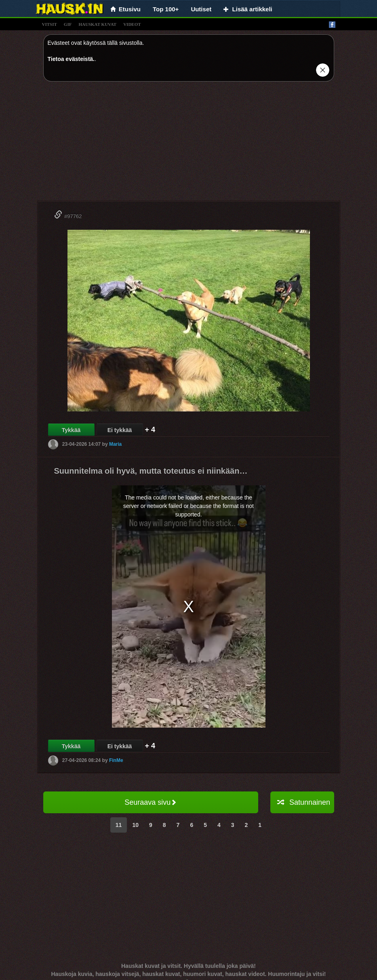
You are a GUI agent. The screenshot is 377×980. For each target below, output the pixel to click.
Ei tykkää (120, 430)
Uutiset (201, 9)
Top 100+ (166, 9)
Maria (115, 444)
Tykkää (71, 430)
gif (68, 24)
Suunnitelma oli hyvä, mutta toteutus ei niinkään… (151, 471)
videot (132, 24)
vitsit (49, 24)
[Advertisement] (189, 144)
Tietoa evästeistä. (71, 59)
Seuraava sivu (151, 802)
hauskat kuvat (97, 24)
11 (119, 825)
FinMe (116, 760)
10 (135, 825)
